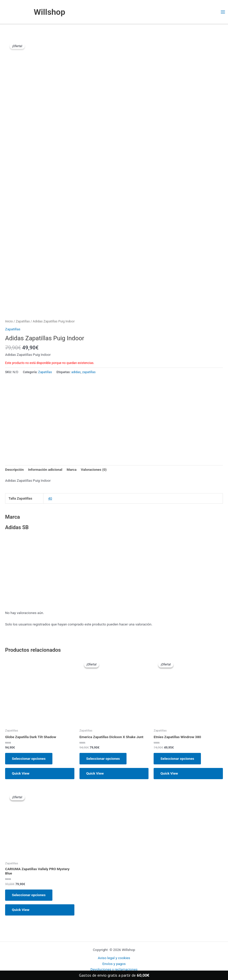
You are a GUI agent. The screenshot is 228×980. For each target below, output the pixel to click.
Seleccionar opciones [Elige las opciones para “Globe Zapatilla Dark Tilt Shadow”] (29, 759)
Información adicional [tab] (45, 470)
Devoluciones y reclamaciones (114, 970)
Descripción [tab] (14, 470)
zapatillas (89, 372)
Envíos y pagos (114, 964)
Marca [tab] (72, 470)
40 (50, 499)
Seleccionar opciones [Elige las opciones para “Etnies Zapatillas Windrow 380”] (178, 759)
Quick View (21, 774)
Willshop (50, 12)
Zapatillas (23, 322)
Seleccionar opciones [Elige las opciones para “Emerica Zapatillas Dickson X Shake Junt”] (104, 759)
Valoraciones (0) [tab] (94, 470)
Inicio (9, 322)
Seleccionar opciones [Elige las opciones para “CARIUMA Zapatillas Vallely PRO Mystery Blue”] (29, 896)
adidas (76, 372)
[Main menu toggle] (223, 12)
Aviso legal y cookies (114, 958)
